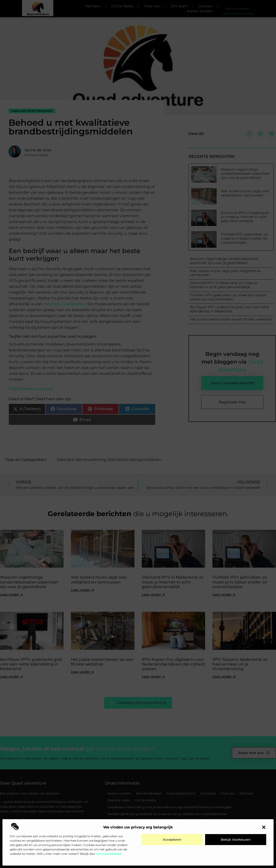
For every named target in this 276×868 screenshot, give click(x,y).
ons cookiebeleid (108, 854)
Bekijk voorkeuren (236, 839)
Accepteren (172, 839)
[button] (264, 827)
